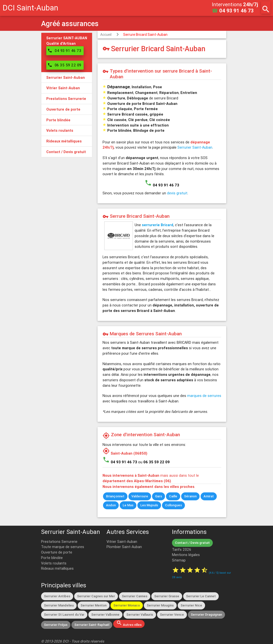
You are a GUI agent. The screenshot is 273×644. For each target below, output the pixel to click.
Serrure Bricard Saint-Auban (145, 35)
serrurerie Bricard (158, 225)
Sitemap (179, 560)
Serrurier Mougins (160, 605)
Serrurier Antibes (57, 596)
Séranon (190, 496)
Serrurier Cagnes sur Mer (96, 596)
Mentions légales (186, 555)
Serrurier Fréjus (56, 625)
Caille (173, 496)
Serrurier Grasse (167, 596)
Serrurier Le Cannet (201, 596)
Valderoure (140, 496)
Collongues (173, 505)
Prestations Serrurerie (59, 541)
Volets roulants (54, 563)
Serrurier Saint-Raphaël (92, 625)
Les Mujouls (149, 505)
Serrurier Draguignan (206, 615)
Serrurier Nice (191, 605)
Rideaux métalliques (57, 568)
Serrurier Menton (94, 605)
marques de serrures (204, 396)
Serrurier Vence (172, 615)
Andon (111, 505)
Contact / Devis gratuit (192, 543)
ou (154, 462)
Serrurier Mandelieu (59, 605)
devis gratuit (177, 193)
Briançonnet (115, 496)
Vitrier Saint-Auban (122, 541)
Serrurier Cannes (135, 596)
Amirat (209, 496)
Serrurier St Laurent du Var (64, 615)
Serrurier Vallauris (140, 615)
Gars (159, 496)
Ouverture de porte (57, 552)
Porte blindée (52, 558)
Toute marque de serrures (63, 547)
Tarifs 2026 (182, 549)
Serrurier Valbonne (105, 615)
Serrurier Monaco (127, 605)
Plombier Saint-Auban (124, 547)
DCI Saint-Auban (30, 8)
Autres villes (129, 623)
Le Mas (128, 505)
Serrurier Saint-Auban (195, 147)
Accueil (106, 35)
